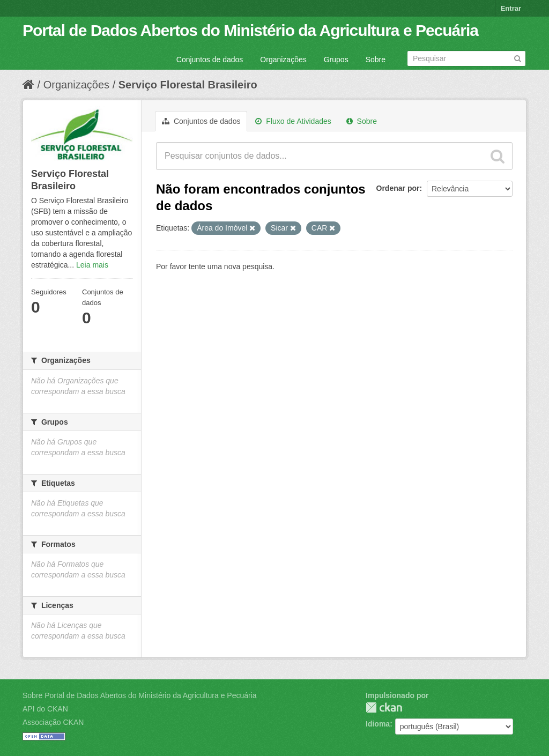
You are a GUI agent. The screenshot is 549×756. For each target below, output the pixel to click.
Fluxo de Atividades (293, 121)
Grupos (336, 60)
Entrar (511, 8)
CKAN (384, 707)
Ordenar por (398, 188)
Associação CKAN (53, 722)
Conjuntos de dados (210, 60)
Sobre (376, 60)
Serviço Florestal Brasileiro (188, 85)
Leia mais (92, 265)
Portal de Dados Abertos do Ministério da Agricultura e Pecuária (250, 30)
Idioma (378, 724)
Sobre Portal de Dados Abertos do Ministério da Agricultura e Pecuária (140, 695)
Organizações (283, 60)
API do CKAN (45, 709)
